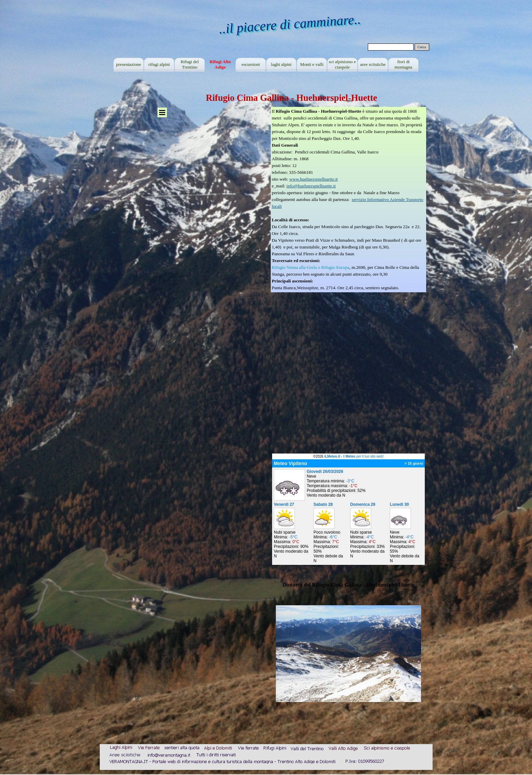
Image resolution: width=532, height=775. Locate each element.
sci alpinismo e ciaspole (342, 64)
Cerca (422, 47)
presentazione (128, 64)
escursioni (251, 64)
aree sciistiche (373, 64)
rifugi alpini (159, 64)
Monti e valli (312, 64)
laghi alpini (281, 64)
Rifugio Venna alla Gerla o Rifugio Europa (311, 267)
